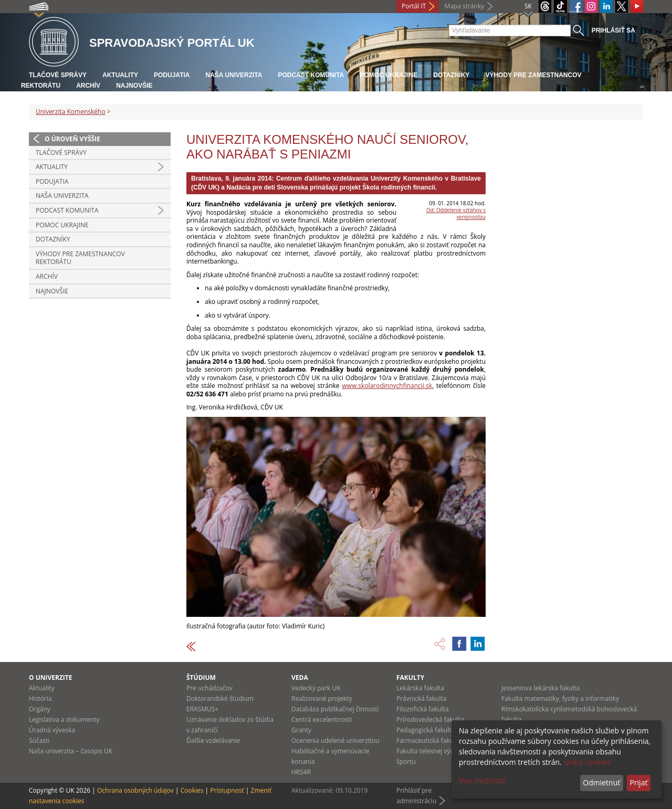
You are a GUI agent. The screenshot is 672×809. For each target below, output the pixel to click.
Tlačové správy (58, 75)
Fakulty (410, 677)
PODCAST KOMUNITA (311, 75)
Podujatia (172, 75)
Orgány (40, 709)
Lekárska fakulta (420, 688)
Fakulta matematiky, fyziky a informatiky (560, 698)
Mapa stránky (464, 6)
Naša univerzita (234, 75)
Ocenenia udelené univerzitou (335, 740)
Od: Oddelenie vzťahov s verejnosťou (456, 213)
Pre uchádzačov (209, 688)
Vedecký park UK (316, 688)
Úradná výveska (52, 730)
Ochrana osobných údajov (135, 790)
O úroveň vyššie (72, 139)
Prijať (638, 782)
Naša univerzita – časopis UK (71, 751)
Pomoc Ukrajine (388, 75)
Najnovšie (134, 86)
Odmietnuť (601, 782)
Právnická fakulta (421, 698)
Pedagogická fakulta (426, 730)
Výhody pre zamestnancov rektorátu (80, 258)
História (40, 698)
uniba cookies (587, 762)
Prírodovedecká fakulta (430, 719)
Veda (300, 677)
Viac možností (482, 780)
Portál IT (414, 6)
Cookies (192, 790)
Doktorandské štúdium (220, 698)
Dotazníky (451, 75)
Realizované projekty (322, 698)
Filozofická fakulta (423, 709)
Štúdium (201, 677)
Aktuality (120, 75)
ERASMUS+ (202, 709)
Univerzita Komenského (71, 112)
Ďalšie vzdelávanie (213, 740)
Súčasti (39, 740)
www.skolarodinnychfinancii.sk (387, 386)
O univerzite (51, 677)
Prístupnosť (227, 790)
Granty (301, 730)
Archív (88, 86)
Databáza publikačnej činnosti (335, 709)
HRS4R (301, 772)
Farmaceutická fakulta (429, 740)
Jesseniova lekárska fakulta (540, 688)
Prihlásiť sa (613, 30)
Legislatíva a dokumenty (64, 719)
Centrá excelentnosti (322, 719)
